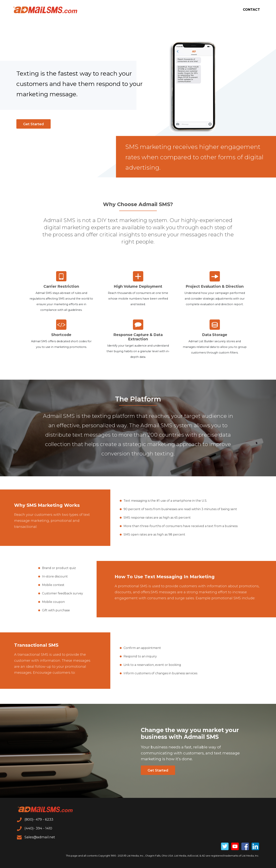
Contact (251, 10)
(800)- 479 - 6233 (35, 819)
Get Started (34, 124)
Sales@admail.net (36, 837)
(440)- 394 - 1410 (35, 828)
